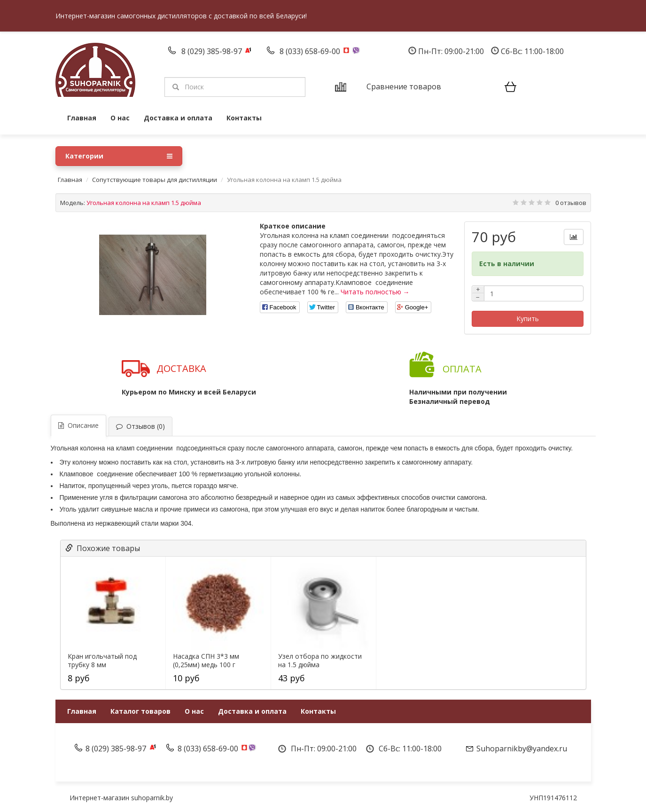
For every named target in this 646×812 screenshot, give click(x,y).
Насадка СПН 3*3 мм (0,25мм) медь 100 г (206, 661)
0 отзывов (571, 203)
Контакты (244, 118)
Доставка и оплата (178, 118)
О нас (120, 118)
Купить (528, 319)
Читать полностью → (375, 292)
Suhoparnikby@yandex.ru (522, 749)
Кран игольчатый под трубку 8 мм (102, 661)
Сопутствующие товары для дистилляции (155, 180)
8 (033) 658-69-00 (311, 51)
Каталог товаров (140, 711)
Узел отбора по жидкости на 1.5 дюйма (320, 661)
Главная (82, 118)
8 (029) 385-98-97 (213, 51)
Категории (119, 156)
